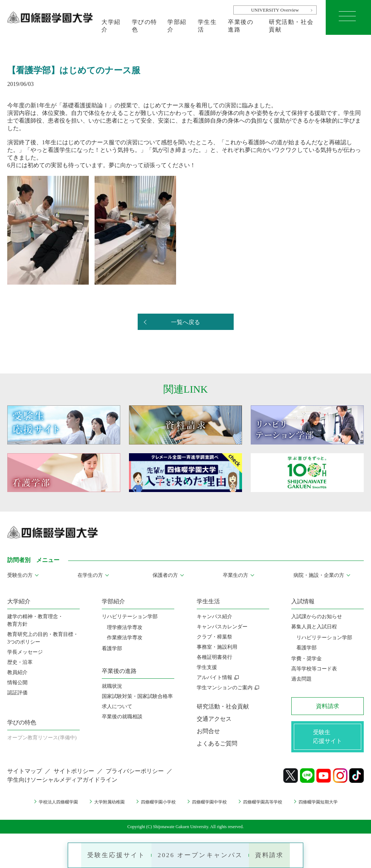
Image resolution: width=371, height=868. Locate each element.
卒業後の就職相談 (122, 717)
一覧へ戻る (185, 322)
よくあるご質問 (217, 743)
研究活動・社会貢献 (291, 26)
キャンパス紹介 (214, 617)
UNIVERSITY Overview (275, 10)
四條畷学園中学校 (212, 804)
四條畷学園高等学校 (271, 804)
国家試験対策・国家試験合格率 (137, 696)
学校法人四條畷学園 (43, 804)
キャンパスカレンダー (222, 627)
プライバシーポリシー (135, 773)
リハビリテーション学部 (130, 617)
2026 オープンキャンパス (201, 853)
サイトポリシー (74, 773)
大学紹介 (111, 26)
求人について (117, 706)
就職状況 (112, 686)
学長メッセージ (25, 652)
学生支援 (207, 667)
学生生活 (207, 26)
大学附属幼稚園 (100, 804)
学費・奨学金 (307, 659)
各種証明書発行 (214, 657)
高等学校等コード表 (314, 669)
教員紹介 (17, 672)
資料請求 (277, 853)
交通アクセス (214, 719)
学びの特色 (145, 26)
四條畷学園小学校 (155, 804)
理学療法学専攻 (125, 627)
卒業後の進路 (241, 26)
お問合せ (208, 731)
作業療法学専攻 (125, 638)
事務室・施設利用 (217, 647)
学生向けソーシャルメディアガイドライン (62, 782)
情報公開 (17, 683)
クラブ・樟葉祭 (214, 637)
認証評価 (17, 693)
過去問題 (301, 679)
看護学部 (112, 648)
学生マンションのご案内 (225, 688)
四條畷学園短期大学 (333, 804)
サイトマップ (25, 773)
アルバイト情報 (214, 677)
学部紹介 (177, 26)
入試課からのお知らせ (317, 617)
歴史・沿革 (20, 662)
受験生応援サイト (110, 853)
